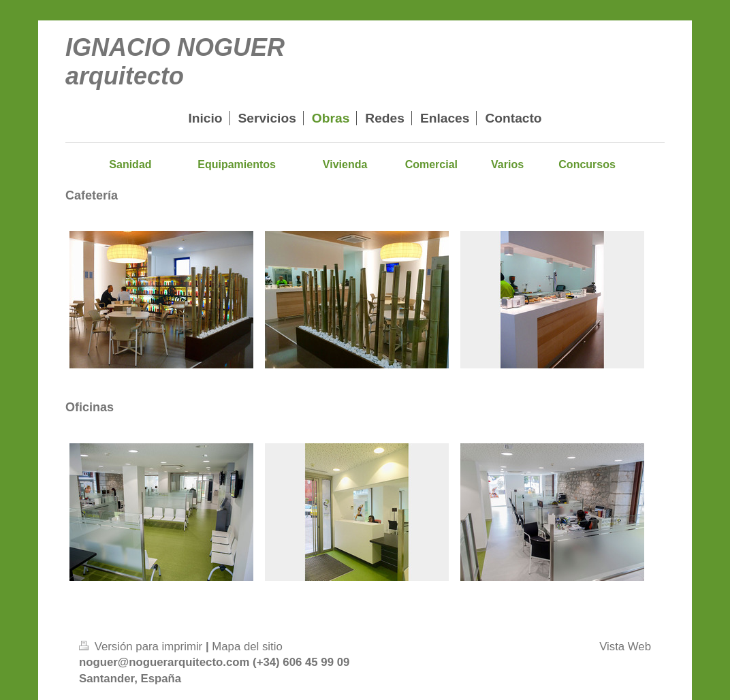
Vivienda (345, 164)
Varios (507, 164)
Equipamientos (237, 164)
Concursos (587, 164)
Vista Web (625, 647)
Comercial (431, 164)
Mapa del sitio (247, 647)
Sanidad (130, 164)
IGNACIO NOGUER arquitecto (175, 62)
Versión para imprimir (142, 647)
